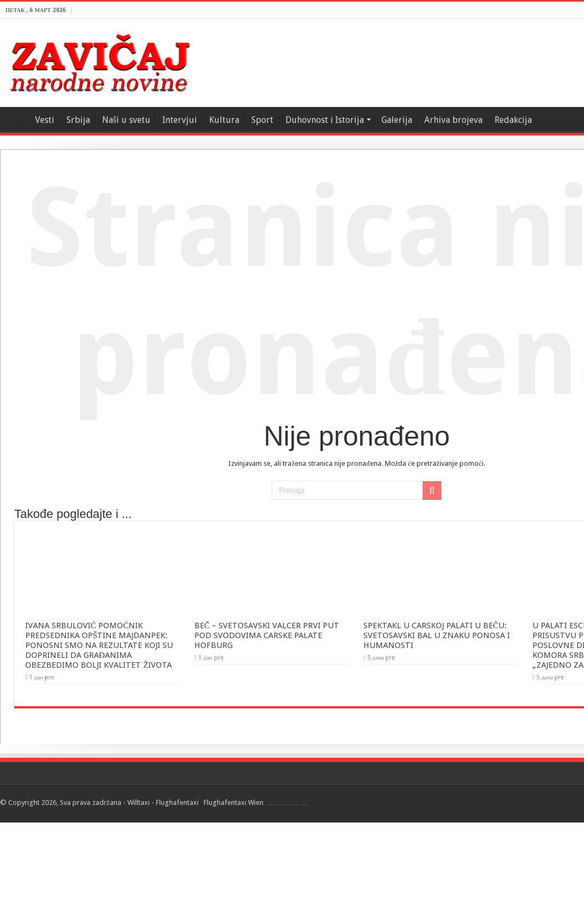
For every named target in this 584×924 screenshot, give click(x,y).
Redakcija (513, 120)
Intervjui (180, 120)
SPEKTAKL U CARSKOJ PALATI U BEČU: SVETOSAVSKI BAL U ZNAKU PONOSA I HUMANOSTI (437, 635)
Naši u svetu (126, 120)
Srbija (78, 120)
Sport (262, 120)
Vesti (45, 120)
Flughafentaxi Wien (234, 802)
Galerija (397, 120)
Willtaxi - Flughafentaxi (163, 802)
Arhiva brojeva (453, 120)
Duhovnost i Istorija (325, 120)
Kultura (224, 120)
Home (14, 119)
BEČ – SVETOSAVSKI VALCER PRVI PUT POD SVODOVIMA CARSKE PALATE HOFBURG (267, 635)
